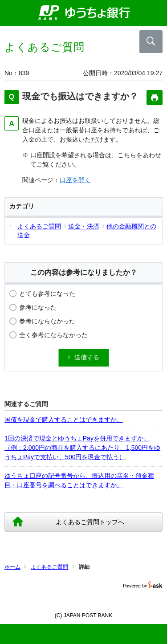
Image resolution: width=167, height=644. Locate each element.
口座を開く (75, 180)
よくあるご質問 (49, 567)
